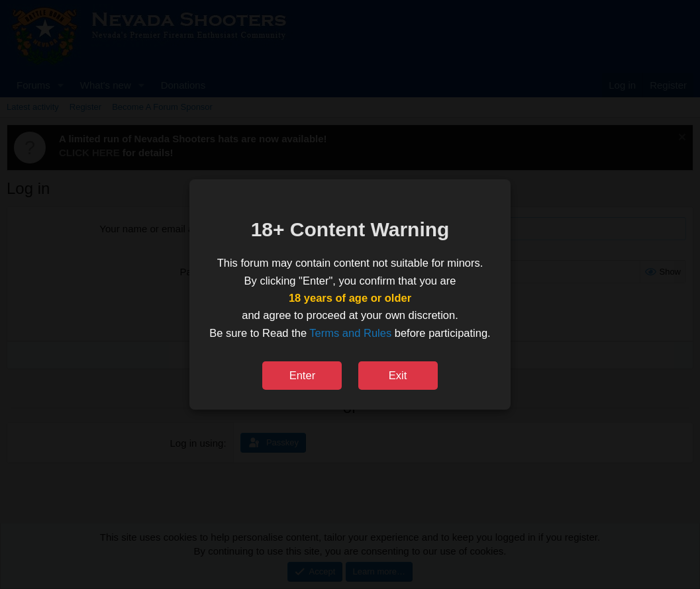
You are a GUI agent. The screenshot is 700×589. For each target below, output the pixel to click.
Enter (302, 375)
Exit (398, 375)
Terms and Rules (350, 333)
